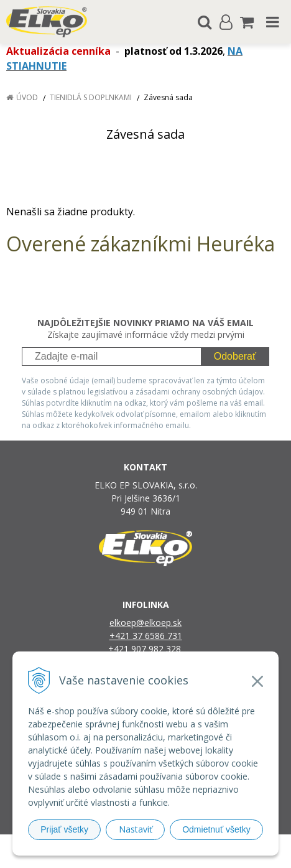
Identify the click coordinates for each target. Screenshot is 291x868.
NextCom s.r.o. (146, 856)
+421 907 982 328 (146, 649)
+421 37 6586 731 (146, 636)
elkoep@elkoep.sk (145, 623)
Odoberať (235, 356)
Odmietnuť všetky (216, 829)
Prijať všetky (64, 829)
